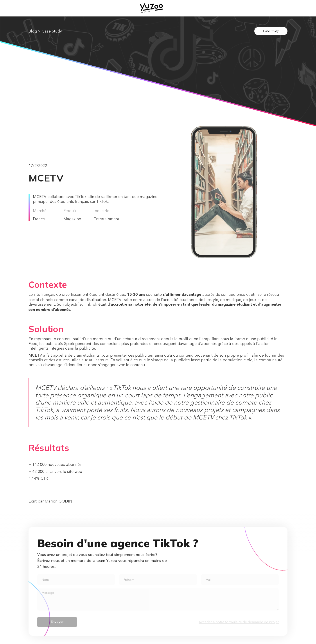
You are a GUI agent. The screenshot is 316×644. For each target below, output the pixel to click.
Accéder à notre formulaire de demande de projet (239, 625)
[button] (191, 8)
